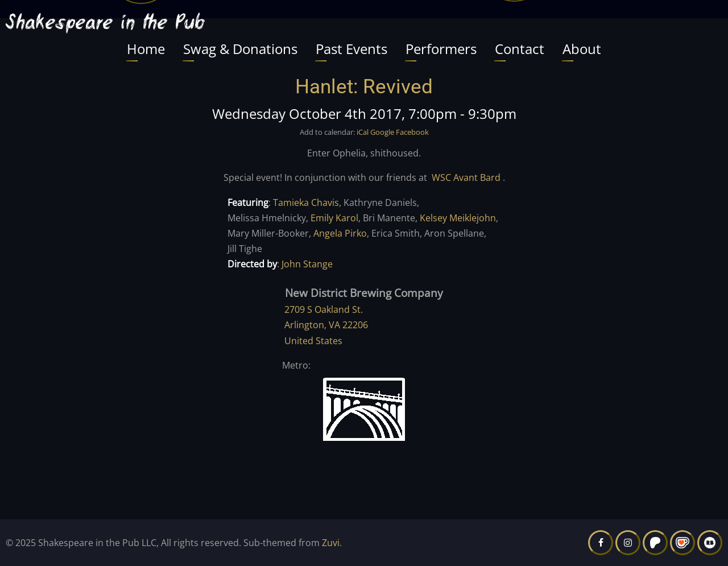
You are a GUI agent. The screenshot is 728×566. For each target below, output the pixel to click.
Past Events (351, 49)
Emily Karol (334, 218)
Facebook (412, 132)
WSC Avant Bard (466, 177)
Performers (441, 49)
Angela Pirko (340, 233)
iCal (363, 132)
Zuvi (331, 543)
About (582, 49)
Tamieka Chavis (306, 203)
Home (146, 49)
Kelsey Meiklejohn (458, 218)
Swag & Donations (240, 49)
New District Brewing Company (364, 293)
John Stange (307, 264)
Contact (520, 49)
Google (382, 132)
